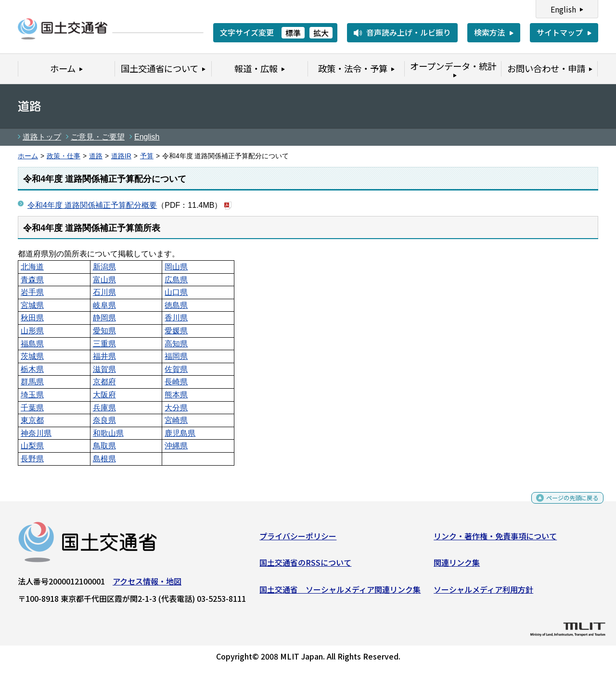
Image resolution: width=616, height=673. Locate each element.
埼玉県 (32, 395)
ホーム (28, 156)
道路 (96, 156)
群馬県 (32, 382)
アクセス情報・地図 (147, 584)
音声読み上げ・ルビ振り (409, 32)
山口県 (176, 292)
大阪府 (104, 395)
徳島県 (176, 305)
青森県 (32, 280)
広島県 (176, 280)
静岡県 (104, 318)
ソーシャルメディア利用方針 (483, 593)
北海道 (32, 267)
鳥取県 (104, 446)
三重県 (104, 344)
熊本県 (176, 395)
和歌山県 (108, 433)
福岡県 (176, 356)
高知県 (176, 344)
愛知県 (104, 331)
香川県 (176, 318)
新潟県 (104, 267)
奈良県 (104, 420)
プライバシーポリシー (298, 539)
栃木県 (32, 369)
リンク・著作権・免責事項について (495, 539)
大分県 (176, 408)
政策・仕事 (64, 156)
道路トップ (42, 137)
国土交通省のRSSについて (305, 566)
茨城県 (32, 356)
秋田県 (32, 318)
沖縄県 (176, 446)
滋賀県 (104, 369)
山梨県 (32, 446)
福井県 (104, 356)
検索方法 (489, 32)
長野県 (32, 459)
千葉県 (32, 408)
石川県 (104, 292)
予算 (147, 156)
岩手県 (32, 292)
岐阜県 (104, 305)
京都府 (104, 382)
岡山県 (176, 267)
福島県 (32, 344)
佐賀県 (176, 369)
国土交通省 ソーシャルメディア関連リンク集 (340, 593)
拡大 (321, 33)
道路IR (121, 156)
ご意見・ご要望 (98, 137)
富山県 (104, 280)
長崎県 (176, 382)
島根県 (104, 459)
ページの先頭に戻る (564, 504)
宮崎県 (176, 420)
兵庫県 (104, 408)
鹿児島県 (180, 433)
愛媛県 (176, 331)
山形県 (32, 331)
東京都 (32, 420)
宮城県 (32, 305)
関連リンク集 (457, 566)
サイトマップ (560, 32)
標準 (293, 33)
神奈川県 (36, 433)
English (563, 9)
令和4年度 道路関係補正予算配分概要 (92, 205)
